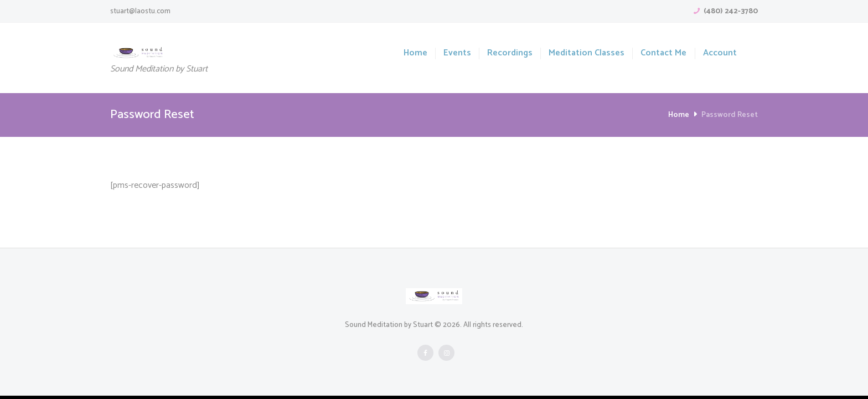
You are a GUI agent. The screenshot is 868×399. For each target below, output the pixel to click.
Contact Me (663, 53)
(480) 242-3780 (731, 11)
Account (720, 53)
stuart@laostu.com (140, 11)
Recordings (510, 53)
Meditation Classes (587, 53)
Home (415, 53)
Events (457, 53)
